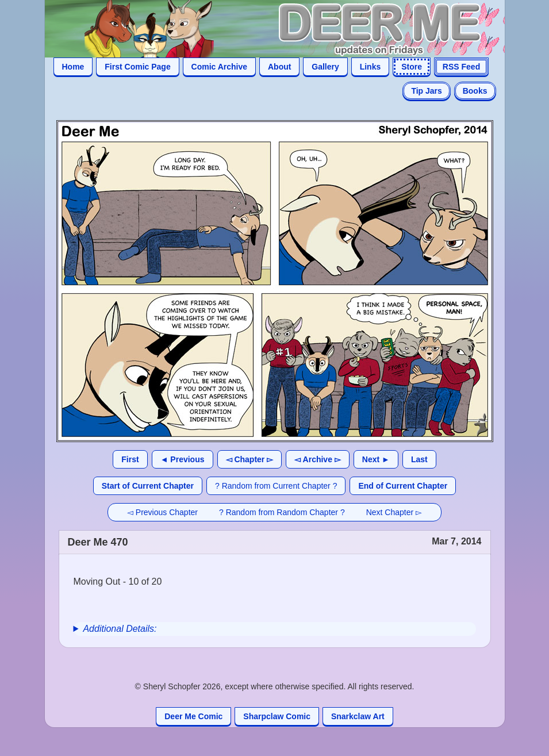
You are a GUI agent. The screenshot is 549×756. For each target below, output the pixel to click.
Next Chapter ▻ (394, 512)
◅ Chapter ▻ (250, 459)
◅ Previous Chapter (162, 512)
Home (73, 67)
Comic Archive (220, 67)
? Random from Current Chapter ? (276, 486)
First (130, 459)
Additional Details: (120, 629)
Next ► (376, 459)
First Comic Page (137, 67)
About (279, 67)
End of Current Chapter (403, 486)
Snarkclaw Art (358, 716)
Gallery (325, 67)
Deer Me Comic (193, 716)
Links (371, 67)
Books (475, 91)
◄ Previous (183, 459)
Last (419, 459)
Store (412, 67)
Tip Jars (426, 91)
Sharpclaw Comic (277, 716)
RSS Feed (461, 67)
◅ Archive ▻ (318, 459)
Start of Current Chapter (148, 486)
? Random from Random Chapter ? (282, 512)
